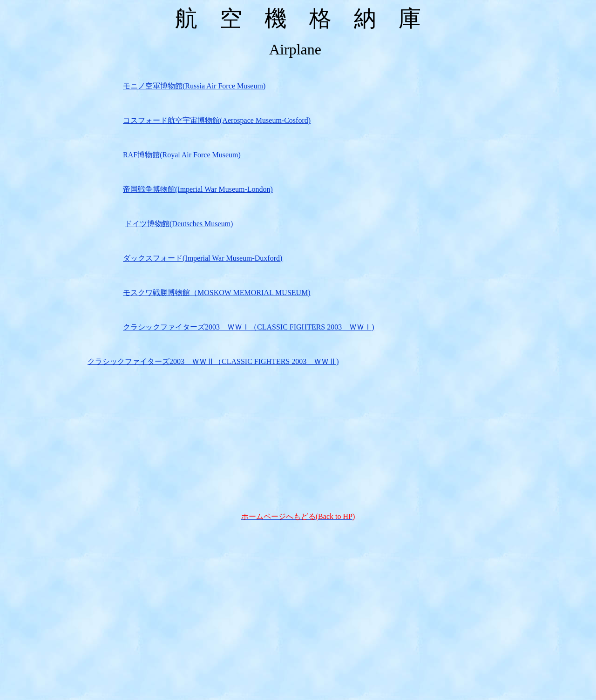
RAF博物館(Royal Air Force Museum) (182, 155)
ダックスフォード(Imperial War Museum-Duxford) (203, 258)
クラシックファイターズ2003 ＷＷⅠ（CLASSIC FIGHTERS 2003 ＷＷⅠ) (249, 327)
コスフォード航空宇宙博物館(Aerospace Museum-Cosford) (217, 120)
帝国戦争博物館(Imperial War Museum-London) (198, 189)
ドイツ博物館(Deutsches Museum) (179, 224)
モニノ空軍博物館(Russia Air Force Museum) (194, 86)
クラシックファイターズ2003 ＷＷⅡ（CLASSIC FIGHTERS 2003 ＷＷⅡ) (213, 361)
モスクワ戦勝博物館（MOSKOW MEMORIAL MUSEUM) (217, 293)
